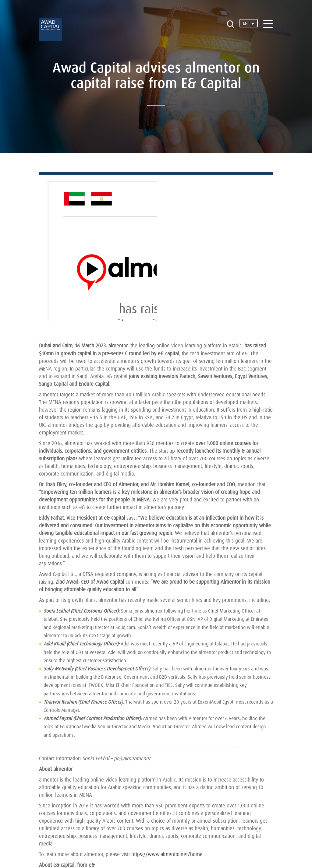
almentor (118, 345)
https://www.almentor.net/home (167, 854)
